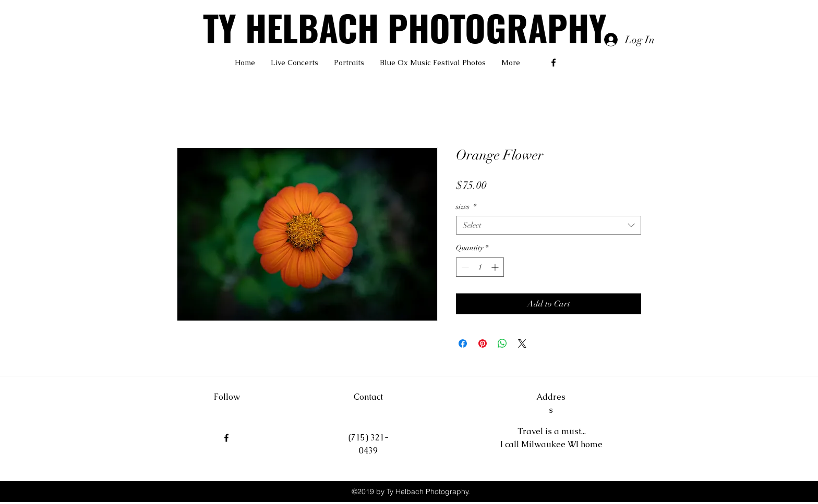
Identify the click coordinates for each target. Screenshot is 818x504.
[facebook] (554, 63)
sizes (466, 207)
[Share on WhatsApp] (502, 343)
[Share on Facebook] (463, 343)
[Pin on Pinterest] (483, 343)
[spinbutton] (480, 267)
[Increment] (496, 267)
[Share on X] (522, 343)
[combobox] (549, 225)
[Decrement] (464, 267)
